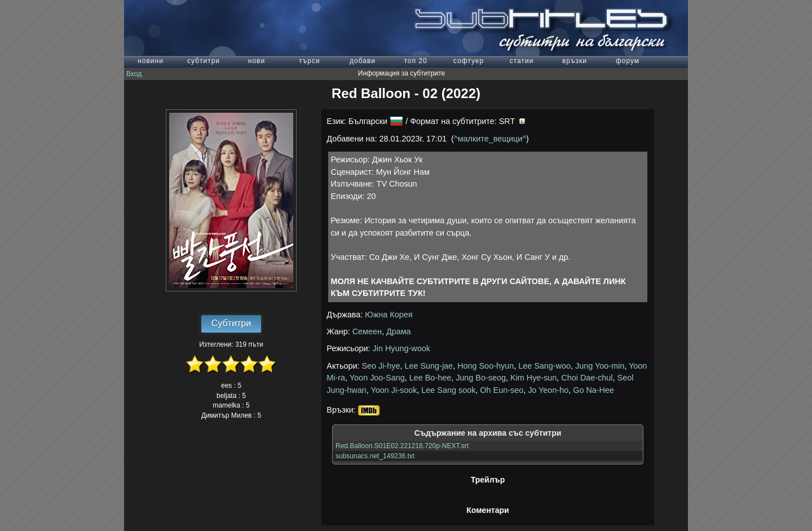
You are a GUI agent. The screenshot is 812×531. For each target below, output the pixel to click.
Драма (399, 331)
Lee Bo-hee (430, 378)
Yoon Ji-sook (394, 390)
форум (628, 61)
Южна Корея (389, 315)
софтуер (469, 61)
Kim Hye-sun (533, 378)
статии (522, 61)
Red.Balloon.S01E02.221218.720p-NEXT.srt (402, 446)
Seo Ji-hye (381, 366)
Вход (134, 74)
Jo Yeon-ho (548, 390)
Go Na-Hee (593, 390)
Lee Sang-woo (544, 366)
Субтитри (231, 323)
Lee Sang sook (448, 390)
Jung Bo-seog (481, 378)
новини (151, 61)
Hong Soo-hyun (486, 366)
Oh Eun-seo (502, 390)
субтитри (204, 61)
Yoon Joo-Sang (377, 378)
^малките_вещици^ (490, 139)
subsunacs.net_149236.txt (375, 456)
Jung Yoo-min (600, 366)
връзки (575, 61)
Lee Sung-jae (429, 366)
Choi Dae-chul (587, 378)
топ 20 (415, 61)
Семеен (367, 331)
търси (309, 61)
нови (257, 61)
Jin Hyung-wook (401, 348)
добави (363, 61)
